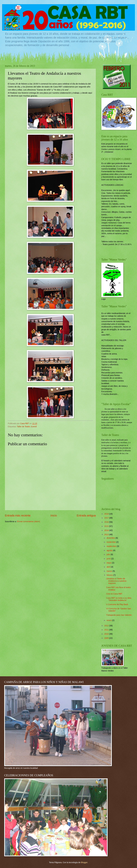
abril (109, 567)
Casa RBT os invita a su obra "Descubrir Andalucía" (119, 599)
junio (109, 559)
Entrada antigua (86, 516)
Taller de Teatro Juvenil (27, 427)
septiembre (112, 546)
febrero (110, 575)
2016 (107, 522)
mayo (109, 563)
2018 (107, 514)
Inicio (54, 516)
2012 (107, 626)
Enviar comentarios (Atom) (28, 522)
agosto (110, 550)
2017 (107, 518)
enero (109, 620)
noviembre (111, 542)
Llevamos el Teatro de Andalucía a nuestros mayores (116, 581)
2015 (107, 526)
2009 (107, 638)
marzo (110, 571)
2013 (107, 535)
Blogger (84, 862)
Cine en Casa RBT (114, 594)
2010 (107, 634)
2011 (107, 630)
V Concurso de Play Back (117, 604)
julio (109, 554)
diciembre (111, 538)
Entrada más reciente (18, 516)
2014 (107, 530)
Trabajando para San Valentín (119, 615)
